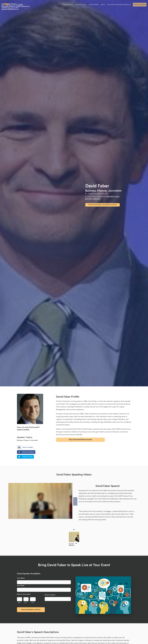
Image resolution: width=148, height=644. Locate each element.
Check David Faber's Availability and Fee (103, 205)
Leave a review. (23, 430)
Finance (102, 191)
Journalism (115, 191)
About (103, 5)
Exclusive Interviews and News (119, 5)
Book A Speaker (140, 5)
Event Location (50, 595)
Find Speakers (68, 5)
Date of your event (24, 594)
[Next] (75, 501)
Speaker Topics (81, 5)
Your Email (21, 586)
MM (19, 603)
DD (26, 603)
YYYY (33, 603)
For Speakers (94, 5)
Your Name (21, 578)
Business (90, 191)
